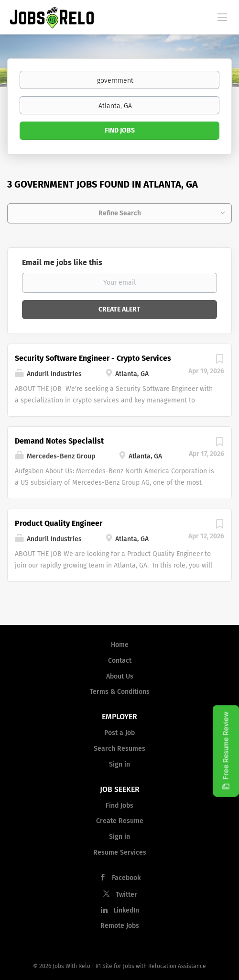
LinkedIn (126, 910)
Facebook (126, 878)
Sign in (119, 764)
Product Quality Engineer (59, 523)
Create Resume (120, 821)
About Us (120, 676)
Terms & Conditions (120, 692)
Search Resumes (119, 749)
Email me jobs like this (62, 262)
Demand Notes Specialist (59, 441)
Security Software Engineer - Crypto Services (93, 358)
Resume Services (120, 852)
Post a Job (119, 733)
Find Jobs (120, 130)
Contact (120, 661)
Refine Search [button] (120, 213)
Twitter (126, 895)
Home (120, 645)
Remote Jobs (120, 926)
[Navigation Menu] (222, 17)
